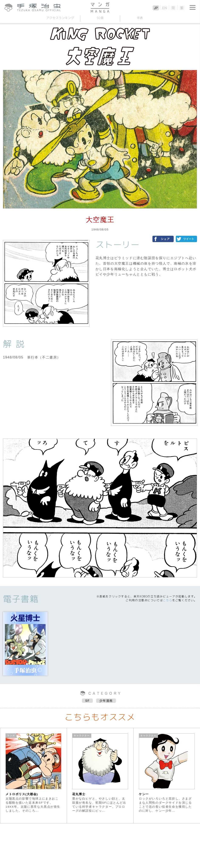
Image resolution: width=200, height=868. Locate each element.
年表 (140, 18)
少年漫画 (106, 701)
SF (87, 701)
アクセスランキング (60, 18)
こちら (168, 600)
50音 (100, 18)
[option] (34, 776)
